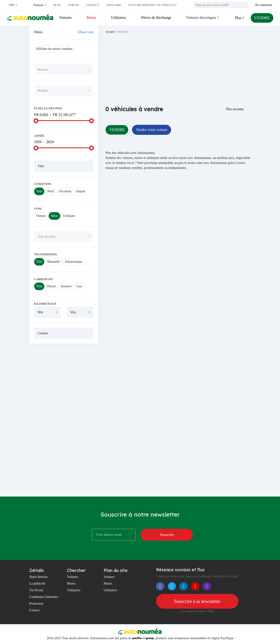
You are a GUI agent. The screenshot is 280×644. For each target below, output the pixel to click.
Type (38, 209)
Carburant (44, 279)
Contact (92, 5)
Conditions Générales (44, 597)
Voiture (41, 216)
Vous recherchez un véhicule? (152, 5)
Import (81, 191)
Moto (54, 216)
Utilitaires (119, 18)
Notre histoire (38, 577)
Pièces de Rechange (156, 18)
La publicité (37, 584)
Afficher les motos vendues (54, 49)
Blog (57, 5)
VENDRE (262, 18)
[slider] (36, 121)
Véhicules (122, 32)
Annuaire (114, 5)
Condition (43, 184)
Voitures (65, 18)
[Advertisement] (64, 420)
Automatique (74, 262)
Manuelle (53, 262)
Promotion (36, 604)
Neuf (51, 191)
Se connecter (264, 5)
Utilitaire (69, 216)
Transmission (46, 254)
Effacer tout (86, 32)
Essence (66, 286)
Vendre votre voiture (152, 130)
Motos (91, 18)
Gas (79, 286)
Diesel (51, 286)
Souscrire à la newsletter (197, 601)
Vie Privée (36, 590)
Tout (39, 191)
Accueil (110, 32)
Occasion (65, 191)
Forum (74, 5)
